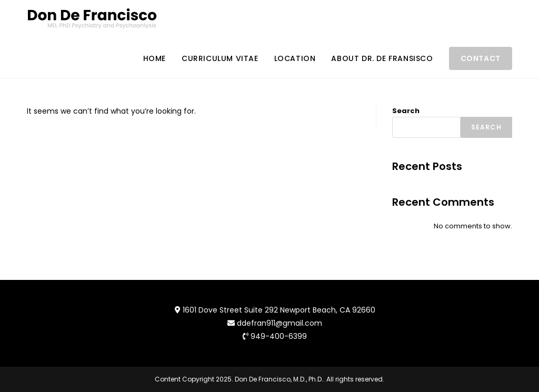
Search (406, 111)
